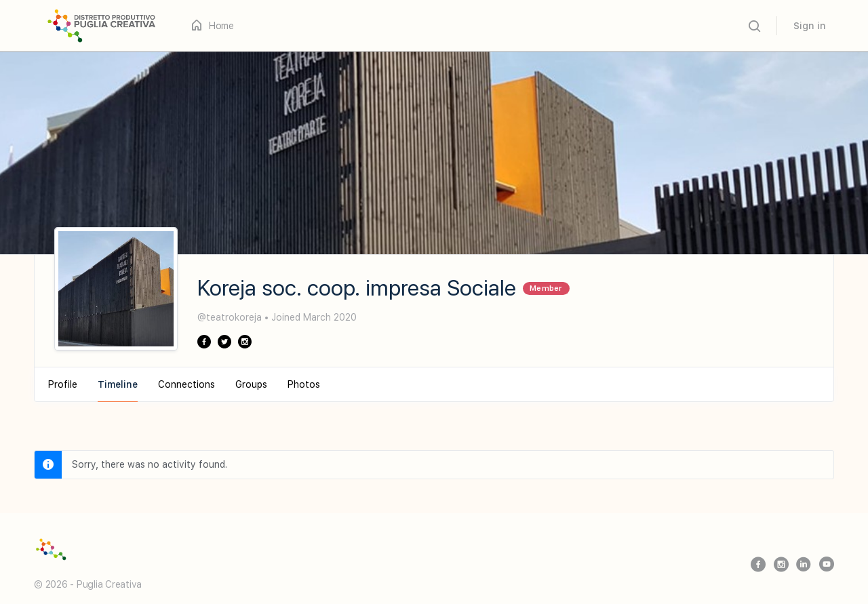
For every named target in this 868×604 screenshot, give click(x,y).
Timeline (118, 384)
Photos (304, 384)
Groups (251, 384)
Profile (63, 384)
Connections (186, 384)
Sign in (810, 26)
